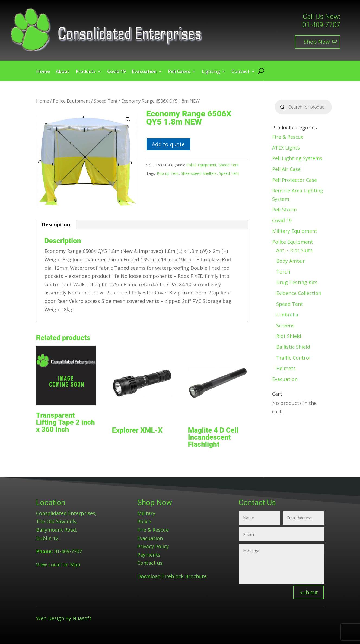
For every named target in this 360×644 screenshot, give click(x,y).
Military (146, 513)
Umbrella (287, 315)
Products (86, 72)
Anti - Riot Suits (294, 250)
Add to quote (168, 144)
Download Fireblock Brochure (172, 576)
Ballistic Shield (293, 347)
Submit (309, 592)
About (63, 72)
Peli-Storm (284, 210)
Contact (240, 72)
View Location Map (58, 564)
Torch (283, 272)
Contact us (150, 563)
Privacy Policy (153, 546)
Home (43, 72)
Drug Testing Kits (297, 282)
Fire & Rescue (288, 137)
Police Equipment (71, 101)
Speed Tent (106, 101)
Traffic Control (293, 358)
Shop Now (317, 42)
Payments (149, 555)
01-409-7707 (321, 25)
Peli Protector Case (294, 180)
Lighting (211, 72)
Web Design (50, 618)
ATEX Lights (286, 148)
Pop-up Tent (168, 173)
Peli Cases (179, 72)
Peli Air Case (286, 169)
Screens (285, 325)
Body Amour (291, 261)
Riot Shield (289, 336)
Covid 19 (117, 72)
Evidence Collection (299, 293)
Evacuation (144, 72)
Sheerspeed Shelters (199, 173)
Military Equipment (295, 231)
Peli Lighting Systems (297, 158)
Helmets (286, 368)
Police (144, 521)
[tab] (56, 224)
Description (56, 224)
